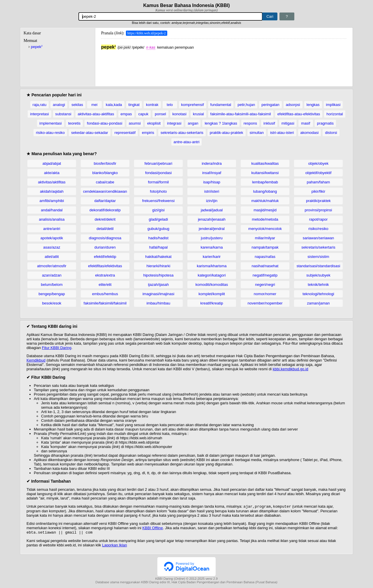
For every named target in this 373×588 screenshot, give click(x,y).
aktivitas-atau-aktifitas (96, 114)
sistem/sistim (318, 257)
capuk (144, 114)
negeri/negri (265, 285)
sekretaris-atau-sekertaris (182, 133)
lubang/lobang (265, 191)
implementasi (51, 123)
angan (193, 123)
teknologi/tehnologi (318, 294)
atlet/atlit (52, 257)
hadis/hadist (158, 238)
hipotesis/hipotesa (158, 275)
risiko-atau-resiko (50, 133)
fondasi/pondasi (158, 173)
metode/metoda (265, 219)
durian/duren (105, 247)
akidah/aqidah (52, 191)
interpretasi (39, 114)
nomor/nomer (265, 294)
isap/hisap (212, 182)
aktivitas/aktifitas (52, 182)
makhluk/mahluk (265, 201)
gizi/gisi (158, 210)
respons (250, 123)
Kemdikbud (36, 360)
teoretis (74, 123)
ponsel (160, 114)
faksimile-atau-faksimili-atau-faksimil (241, 114)
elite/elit (105, 285)
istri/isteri (212, 191)
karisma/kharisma (212, 266)
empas (126, 114)
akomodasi (310, 133)
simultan (257, 133)
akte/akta (52, 173)
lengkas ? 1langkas (221, 123)
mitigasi (288, 123)
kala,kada (114, 105)
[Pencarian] (170, 16)
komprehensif (193, 105)
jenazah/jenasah (212, 219)
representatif (125, 133)
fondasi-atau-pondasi (104, 123)
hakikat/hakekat (158, 257)
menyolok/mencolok (265, 229)
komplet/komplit (212, 294)
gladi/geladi (159, 219)
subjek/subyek (318, 275)
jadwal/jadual (212, 210)
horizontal (335, 114)
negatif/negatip (265, 275)
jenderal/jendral (212, 229)
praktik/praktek (318, 201)
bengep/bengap (52, 294)
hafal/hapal (159, 247)
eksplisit (154, 123)
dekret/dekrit (105, 219)
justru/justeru (212, 238)
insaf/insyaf (212, 173)
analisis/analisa (52, 219)
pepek (37, 47)
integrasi (174, 123)
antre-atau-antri (187, 142)
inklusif (269, 123)
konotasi (180, 114)
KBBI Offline (153, 528)
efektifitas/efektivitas (105, 266)
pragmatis (325, 123)
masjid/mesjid (265, 210)
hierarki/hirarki (159, 266)
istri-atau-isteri (282, 133)
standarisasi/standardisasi (319, 266)
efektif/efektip (105, 257)
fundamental (221, 105)
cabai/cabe (105, 182)
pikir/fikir (319, 191)
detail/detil (105, 229)
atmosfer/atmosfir (52, 266)
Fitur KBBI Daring (57, 348)
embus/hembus (105, 294)
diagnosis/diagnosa (105, 238)
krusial (198, 114)
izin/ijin (212, 201)
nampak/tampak (265, 247)
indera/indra (212, 163)
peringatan (270, 105)
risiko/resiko (318, 229)
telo (170, 105)
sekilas (77, 105)
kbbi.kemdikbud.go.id (291, 369)
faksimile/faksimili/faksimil (105, 303)
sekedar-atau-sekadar (89, 133)
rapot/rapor (319, 219)
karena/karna (212, 247)
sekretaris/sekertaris (318, 247)
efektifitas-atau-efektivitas (299, 114)
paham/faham (319, 182)
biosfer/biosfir (105, 163)
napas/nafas (265, 257)
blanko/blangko (105, 173)
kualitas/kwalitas (265, 163)
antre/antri (52, 229)
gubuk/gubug (158, 229)
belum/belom (52, 285)
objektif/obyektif (319, 173)
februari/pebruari (158, 163)
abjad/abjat (52, 163)
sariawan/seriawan (319, 238)
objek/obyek (318, 163)
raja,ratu (40, 105)
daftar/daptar (105, 201)
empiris (148, 133)
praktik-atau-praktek (227, 133)
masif (306, 123)
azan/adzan (52, 275)
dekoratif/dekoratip (105, 210)
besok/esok (52, 303)
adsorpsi (293, 105)
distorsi (331, 133)
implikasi (333, 105)
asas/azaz (52, 247)
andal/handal (52, 210)
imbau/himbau (159, 303)
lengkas (313, 105)
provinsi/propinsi (319, 210)
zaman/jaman (318, 303)
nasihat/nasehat (265, 266)
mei (94, 105)
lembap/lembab (265, 182)
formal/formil (159, 182)
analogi (59, 105)
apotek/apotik (52, 238)
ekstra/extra (105, 275)
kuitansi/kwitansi (265, 173)
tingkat (134, 105)
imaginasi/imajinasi (158, 294)
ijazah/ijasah (159, 285)
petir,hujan (246, 105)
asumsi (135, 123)
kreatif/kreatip (212, 303)
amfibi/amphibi (52, 201)
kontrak (152, 105)
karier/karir (212, 257)
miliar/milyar (265, 238)
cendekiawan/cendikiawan (105, 191)
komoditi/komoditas (212, 285)
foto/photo (159, 191)
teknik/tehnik (318, 285)
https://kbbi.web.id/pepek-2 (147, 33)
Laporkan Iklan (114, 546)
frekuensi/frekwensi (158, 201)
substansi (63, 114)
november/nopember (265, 303)
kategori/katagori (212, 275)
